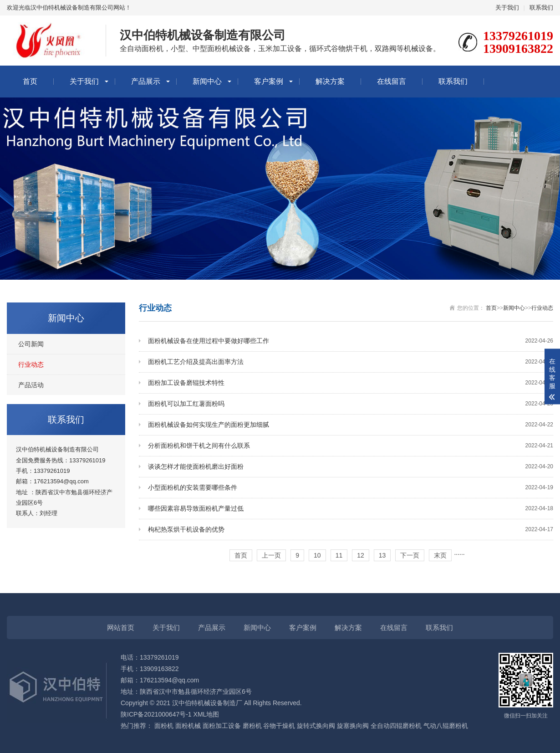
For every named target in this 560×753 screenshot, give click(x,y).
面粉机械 (188, 726)
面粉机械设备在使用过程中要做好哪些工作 (351, 341)
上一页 (271, 555)
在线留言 (392, 81)
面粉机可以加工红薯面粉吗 (351, 404)
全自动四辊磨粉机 (396, 726)
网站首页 (121, 627)
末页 (440, 555)
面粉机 (164, 726)
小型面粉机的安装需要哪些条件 (351, 488)
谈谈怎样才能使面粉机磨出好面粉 (351, 467)
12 (361, 555)
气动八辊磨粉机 (446, 726)
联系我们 (541, 8)
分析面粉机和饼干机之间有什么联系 (351, 446)
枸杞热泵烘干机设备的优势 (351, 530)
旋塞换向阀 (353, 726)
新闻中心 (207, 81)
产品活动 (31, 385)
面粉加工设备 (222, 726)
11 (339, 555)
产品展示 (146, 81)
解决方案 (330, 81)
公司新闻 (31, 344)
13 (382, 555)
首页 (30, 81)
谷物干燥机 (279, 726)
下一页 (410, 555)
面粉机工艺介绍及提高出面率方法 (351, 362)
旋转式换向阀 (316, 726)
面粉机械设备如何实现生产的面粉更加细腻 (351, 425)
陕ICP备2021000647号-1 (156, 714)
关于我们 (507, 8)
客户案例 (269, 81)
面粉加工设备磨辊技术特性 (351, 383)
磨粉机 (252, 726)
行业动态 (31, 364)
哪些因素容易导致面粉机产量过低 (351, 509)
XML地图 (206, 714)
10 (317, 555)
